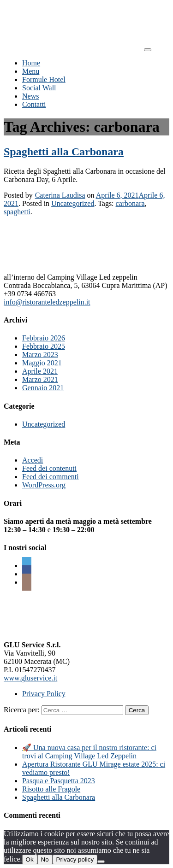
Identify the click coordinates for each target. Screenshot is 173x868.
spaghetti (17, 212)
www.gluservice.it (30, 678)
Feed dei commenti (51, 477)
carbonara (130, 203)
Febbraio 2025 (44, 346)
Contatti (34, 104)
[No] (101, 862)
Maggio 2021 (42, 363)
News (30, 96)
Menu (31, 71)
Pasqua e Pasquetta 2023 (59, 781)
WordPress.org (44, 485)
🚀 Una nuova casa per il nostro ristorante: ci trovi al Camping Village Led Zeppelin (89, 752)
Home (31, 63)
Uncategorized (73, 203)
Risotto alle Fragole (51, 789)
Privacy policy (75, 859)
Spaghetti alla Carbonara (64, 152)
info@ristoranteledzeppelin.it (47, 302)
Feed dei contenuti (49, 468)
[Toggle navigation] (148, 50)
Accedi (33, 460)
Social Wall (39, 88)
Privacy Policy (44, 694)
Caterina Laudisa (60, 195)
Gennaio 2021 (43, 388)
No (45, 859)
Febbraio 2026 (44, 338)
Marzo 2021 (40, 379)
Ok (30, 859)
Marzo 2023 (40, 355)
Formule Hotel (44, 79)
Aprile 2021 (40, 371)
